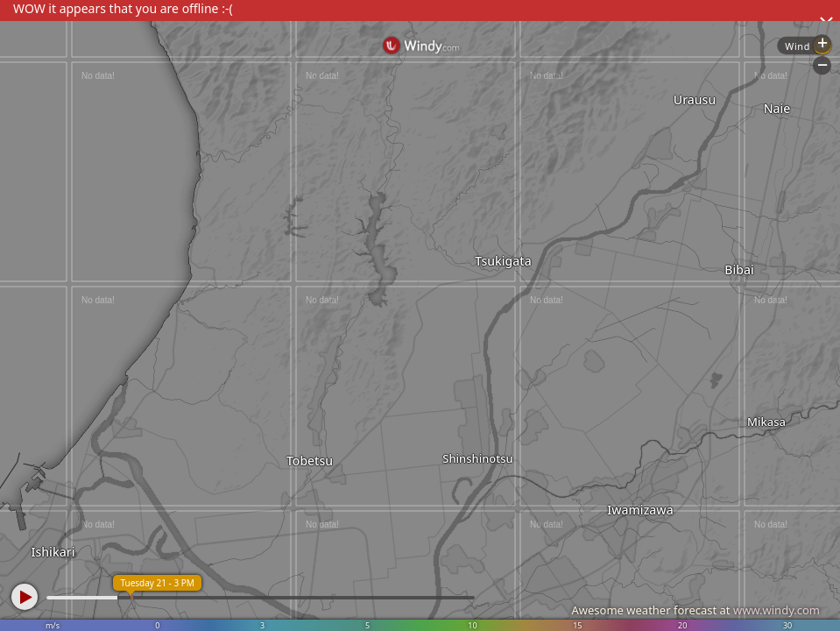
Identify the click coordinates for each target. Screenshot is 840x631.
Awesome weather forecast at (695, 610)
